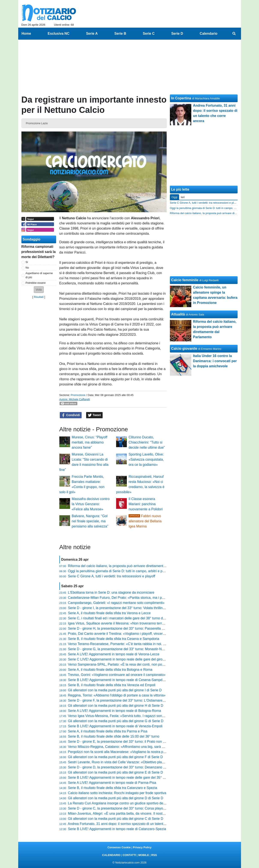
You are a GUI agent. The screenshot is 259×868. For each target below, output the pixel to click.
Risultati (39, 297)
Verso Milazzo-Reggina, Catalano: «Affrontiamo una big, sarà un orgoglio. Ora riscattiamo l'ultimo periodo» (149, 747)
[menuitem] (234, 34)
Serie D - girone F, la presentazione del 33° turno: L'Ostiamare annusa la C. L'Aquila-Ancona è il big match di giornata (157, 700)
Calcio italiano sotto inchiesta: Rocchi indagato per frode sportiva (117, 793)
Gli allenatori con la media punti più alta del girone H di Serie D (116, 706)
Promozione (78, 395)
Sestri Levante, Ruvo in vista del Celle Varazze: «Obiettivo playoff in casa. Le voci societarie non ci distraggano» (153, 762)
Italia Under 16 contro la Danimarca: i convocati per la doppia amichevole (215, 361)
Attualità (178, 314)
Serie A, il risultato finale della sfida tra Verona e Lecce (109, 613)
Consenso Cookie (119, 847)
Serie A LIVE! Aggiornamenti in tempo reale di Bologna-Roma (115, 711)
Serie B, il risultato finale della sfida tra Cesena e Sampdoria (114, 639)
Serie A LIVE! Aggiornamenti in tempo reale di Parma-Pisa (112, 783)
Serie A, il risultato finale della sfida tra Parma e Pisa (108, 731)
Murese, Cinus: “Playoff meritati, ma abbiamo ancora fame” (90, 442)
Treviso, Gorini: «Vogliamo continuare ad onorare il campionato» (117, 675)
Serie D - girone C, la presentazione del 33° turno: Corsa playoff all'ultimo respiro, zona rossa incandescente (150, 808)
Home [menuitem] (26, 34)
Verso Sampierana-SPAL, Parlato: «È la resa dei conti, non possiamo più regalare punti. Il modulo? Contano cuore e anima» (162, 664)
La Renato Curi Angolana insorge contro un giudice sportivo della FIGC (122, 803)
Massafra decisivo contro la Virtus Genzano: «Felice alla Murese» (91, 504)
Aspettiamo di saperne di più (39, 275)
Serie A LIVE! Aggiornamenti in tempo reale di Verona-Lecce (114, 654)
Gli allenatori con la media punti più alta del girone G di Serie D (116, 721)
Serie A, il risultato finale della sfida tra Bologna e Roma (110, 670)
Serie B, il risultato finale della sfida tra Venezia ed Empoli (112, 685)
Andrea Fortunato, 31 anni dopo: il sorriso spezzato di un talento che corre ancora (130, 824)
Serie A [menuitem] (92, 34)
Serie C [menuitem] (149, 34)
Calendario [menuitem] (209, 34)
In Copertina (181, 98)
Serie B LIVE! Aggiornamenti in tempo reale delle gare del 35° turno (119, 778)
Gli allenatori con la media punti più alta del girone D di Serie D (116, 798)
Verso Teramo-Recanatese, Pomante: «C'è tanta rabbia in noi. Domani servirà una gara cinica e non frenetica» (152, 644)
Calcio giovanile (184, 349)
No (27, 268)
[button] (39, 290)
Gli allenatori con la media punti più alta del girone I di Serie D (115, 690)
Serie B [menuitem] (120, 34)
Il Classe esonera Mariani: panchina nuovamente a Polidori (146, 504)
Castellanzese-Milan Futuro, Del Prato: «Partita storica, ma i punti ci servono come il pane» (137, 598)
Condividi (71, 415)
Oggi (174, 197)
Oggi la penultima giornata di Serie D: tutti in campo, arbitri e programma (123, 571)
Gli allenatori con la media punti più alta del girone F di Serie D (115, 757)
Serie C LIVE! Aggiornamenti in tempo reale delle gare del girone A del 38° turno (129, 659)
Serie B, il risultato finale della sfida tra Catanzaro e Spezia (112, 788)
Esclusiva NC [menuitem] (59, 34)
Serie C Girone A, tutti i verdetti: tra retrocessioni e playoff (112, 576)
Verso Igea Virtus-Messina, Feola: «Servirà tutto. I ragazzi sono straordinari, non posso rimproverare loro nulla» (152, 716)
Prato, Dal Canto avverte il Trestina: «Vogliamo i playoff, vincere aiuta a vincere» (129, 634)
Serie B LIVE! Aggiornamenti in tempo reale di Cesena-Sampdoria (118, 680)
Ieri (183, 197)
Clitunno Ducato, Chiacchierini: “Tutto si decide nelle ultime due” (147, 442)
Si (27, 262)
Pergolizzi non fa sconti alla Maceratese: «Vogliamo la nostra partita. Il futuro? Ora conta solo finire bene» (148, 752)
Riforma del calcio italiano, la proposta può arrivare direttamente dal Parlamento (129, 566)
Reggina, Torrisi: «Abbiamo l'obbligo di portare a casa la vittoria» (117, 695)
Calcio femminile (185, 280)
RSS (154, 855)
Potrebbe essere (36, 283)
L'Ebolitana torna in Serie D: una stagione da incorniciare (111, 592)
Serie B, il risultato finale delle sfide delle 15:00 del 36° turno (114, 736)
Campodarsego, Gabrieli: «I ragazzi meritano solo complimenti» (116, 603)
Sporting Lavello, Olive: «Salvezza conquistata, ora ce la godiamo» (146, 459)
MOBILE (144, 855)
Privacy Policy (142, 847)
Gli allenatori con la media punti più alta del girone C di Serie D (116, 819)
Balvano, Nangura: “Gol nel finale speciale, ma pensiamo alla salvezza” (90, 521)
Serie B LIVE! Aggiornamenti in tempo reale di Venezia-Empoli (115, 726)
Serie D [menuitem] (177, 34)
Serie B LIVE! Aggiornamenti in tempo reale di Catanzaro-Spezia (117, 829)
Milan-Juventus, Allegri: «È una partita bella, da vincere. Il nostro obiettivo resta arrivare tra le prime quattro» (150, 813)
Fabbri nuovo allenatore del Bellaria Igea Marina (145, 521)
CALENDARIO (111, 855)
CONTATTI (129, 855)
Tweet (94, 415)
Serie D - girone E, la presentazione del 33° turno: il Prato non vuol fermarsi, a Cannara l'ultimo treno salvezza (151, 742)
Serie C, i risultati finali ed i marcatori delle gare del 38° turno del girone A (124, 618)
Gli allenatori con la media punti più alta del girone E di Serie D (115, 772)
